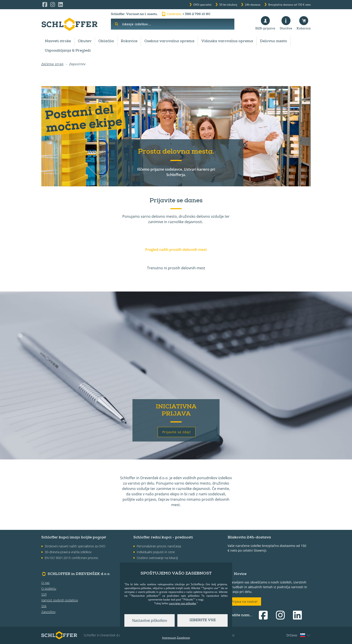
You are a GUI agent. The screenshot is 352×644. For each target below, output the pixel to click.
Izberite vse (203, 620)
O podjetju (49, 589)
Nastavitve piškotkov (150, 620)
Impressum (169, 638)
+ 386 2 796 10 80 (186, 14)
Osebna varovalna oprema (169, 41)
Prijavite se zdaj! (177, 432)
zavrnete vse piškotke (183, 603)
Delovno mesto (274, 41)
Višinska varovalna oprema (227, 41)
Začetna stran (52, 64)
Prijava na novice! (244, 602)
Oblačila (106, 41)
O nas (45, 583)
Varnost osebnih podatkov (60, 600)
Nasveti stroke (58, 41)
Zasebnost (183, 638)
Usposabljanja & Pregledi (68, 51)
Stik (44, 606)
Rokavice (129, 41)
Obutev (85, 41)
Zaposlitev (48, 612)
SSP (44, 594)
